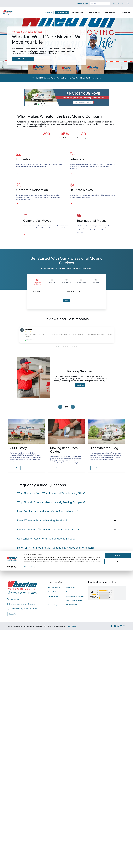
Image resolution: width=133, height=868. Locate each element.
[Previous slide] (60, 382)
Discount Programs (54, 580)
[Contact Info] (96, 255)
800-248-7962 (118, 4)
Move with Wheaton (54, 563)
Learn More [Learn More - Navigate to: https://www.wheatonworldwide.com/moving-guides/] (56, 443)
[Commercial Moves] (66, 200)
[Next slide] (73, 382)
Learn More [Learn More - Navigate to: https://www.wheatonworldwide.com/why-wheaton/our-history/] (15, 443)
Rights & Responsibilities (74, 576)
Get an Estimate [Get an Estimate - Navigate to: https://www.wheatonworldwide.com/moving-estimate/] (62, 14)
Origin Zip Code (35, 267)
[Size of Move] (66, 255)
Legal (68, 601)
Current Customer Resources (75, 572)
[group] (66, 259)
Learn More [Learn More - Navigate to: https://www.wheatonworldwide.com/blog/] (96, 443)
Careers (124, 15)
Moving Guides (94, 15)
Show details (28, 864)
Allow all (118, 853)
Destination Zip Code (74, 267)
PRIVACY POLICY (71, 580)
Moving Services (77, 15)
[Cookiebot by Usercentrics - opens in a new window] (12, 864)
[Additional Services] (81, 255)
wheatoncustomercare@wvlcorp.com (23, 579)
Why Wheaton (110, 15)
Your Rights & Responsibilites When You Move (63, 82)
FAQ (49, 576)
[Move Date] (52, 255)
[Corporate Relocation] (107, 168)
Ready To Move (87, 82)
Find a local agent (83, 4)
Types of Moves (53, 572)
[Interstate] (66, 168)
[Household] (26, 168)
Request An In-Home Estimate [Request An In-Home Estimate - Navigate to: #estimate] (23, 63)
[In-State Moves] (26, 200)
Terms (74, 602)
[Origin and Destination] (37, 255)
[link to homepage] (13, 14)
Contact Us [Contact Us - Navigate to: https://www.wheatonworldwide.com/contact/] (48, 14)
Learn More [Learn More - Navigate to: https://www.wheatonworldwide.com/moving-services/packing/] (80, 360)
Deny (118, 859)
